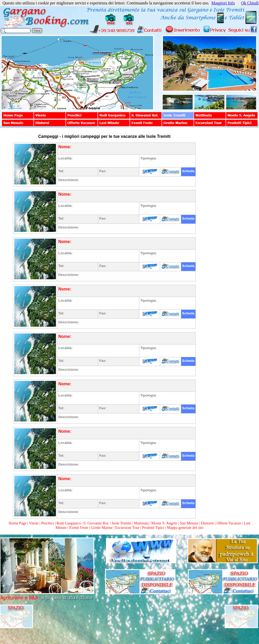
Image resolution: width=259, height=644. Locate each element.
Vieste (34, 523)
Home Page (17, 523)
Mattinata (141, 523)
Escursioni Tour (127, 528)
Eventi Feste (79, 528)
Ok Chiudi (250, 3)
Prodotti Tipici (153, 528)
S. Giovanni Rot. (96, 523)
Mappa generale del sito (185, 528)
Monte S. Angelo (164, 523)
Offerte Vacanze (229, 523)
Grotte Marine (102, 528)
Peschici (48, 523)
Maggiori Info (223, 3)
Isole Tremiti (121, 523)
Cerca (37, 31)
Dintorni (207, 523)
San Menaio (189, 523)
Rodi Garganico (69, 523)
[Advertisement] (227, 212)
